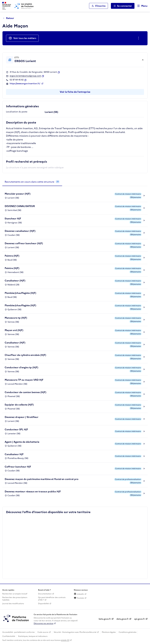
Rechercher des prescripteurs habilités (15, 599)
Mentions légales (109, 632)
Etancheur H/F (13, 219)
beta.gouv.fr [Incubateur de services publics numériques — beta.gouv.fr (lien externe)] (105, 619)
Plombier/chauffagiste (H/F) (20, 293)
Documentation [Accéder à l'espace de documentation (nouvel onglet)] (45, 594)
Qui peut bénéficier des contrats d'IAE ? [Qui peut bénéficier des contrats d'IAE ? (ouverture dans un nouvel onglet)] (52, 599)
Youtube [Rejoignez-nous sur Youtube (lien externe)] (79, 598)
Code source (43, 632)
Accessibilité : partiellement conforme (18, 632)
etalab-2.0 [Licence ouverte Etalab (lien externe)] (65, 640)
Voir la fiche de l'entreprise (75, 92)
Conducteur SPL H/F (16, 429)
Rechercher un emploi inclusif (15, 594)
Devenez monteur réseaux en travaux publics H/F (33, 491)
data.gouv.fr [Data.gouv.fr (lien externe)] (123, 619)
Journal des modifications (13, 604)
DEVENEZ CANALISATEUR (20, 206)
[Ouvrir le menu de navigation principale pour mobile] (141, 6)
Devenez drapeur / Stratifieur (22, 417)
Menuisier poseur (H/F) (18, 194)
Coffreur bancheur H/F (18, 467)
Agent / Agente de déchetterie (22, 442)
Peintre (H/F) (12, 256)
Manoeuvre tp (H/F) (16, 318)
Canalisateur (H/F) (15, 281)
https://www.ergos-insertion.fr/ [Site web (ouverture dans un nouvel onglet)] (25, 84)
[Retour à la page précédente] (9, 18)
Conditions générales (128, 632)
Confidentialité (9, 636)
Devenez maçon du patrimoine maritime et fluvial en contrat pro (42, 479)
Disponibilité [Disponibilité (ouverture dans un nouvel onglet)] (43, 604)
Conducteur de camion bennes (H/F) (25, 392)
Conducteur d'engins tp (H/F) (21, 367)
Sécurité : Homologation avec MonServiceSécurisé (75, 632)
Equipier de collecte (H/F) (19, 405)
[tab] (32, 182)
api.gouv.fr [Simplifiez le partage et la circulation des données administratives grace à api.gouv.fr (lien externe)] (140, 619)
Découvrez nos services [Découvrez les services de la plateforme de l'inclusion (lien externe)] (44, 623)
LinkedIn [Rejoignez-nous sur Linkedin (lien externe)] (79, 594)
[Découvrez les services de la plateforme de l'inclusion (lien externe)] (16, 618)
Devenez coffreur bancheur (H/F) (24, 243)
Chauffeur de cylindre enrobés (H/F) (25, 355)
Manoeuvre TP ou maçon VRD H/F (24, 380)
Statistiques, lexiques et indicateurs (33, 636)
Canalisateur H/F (14, 454)
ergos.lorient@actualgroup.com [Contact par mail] (25, 76)
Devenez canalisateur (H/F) (20, 231)
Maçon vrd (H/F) (14, 330)
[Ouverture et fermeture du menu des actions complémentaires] (139, 38)
